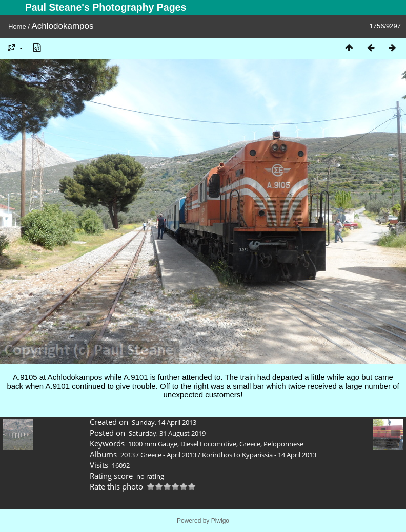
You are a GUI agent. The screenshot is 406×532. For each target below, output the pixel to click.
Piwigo (220, 521)
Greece (250, 444)
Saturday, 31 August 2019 (167, 433)
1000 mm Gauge (153, 444)
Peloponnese (283, 444)
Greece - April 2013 (168, 455)
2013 (128, 455)
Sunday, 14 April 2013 (164, 422)
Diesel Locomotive (208, 444)
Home (17, 26)
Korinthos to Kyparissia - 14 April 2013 (259, 455)
